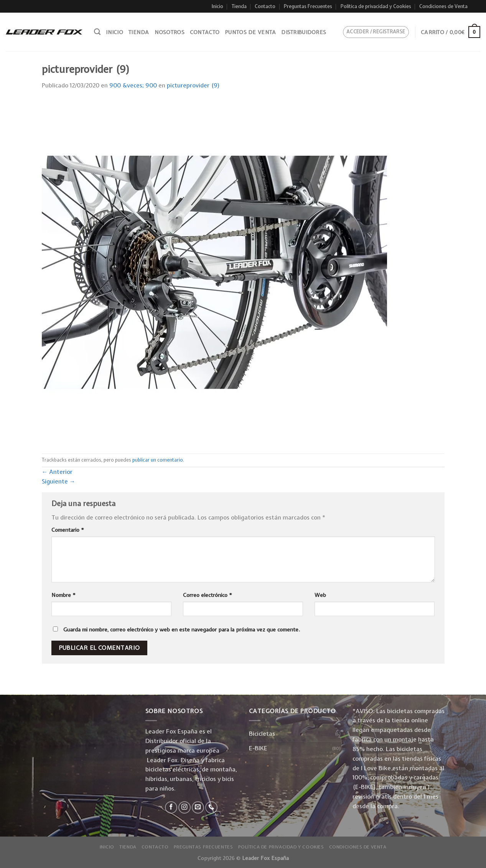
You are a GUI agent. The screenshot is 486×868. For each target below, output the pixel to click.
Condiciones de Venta (443, 6)
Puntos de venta (250, 32)
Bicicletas (262, 734)
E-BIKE (258, 748)
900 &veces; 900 (133, 85)
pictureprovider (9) (193, 85)
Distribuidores (304, 32)
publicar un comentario (158, 460)
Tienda (239, 6)
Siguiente (59, 481)
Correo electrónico (208, 595)
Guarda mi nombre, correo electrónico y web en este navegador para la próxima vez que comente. (182, 630)
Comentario (68, 530)
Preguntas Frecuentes (308, 6)
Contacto (265, 6)
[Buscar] (97, 32)
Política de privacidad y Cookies (376, 6)
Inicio (217, 6)
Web (320, 595)
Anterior (57, 472)
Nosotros (170, 32)
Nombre (63, 595)
